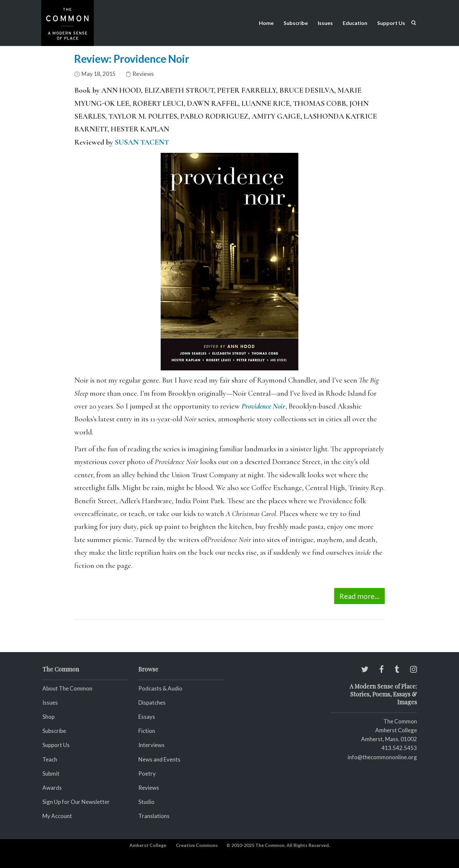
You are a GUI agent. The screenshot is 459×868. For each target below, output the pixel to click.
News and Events (159, 759)
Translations (154, 816)
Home (266, 23)
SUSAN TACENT (142, 142)
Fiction (147, 731)
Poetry (147, 774)
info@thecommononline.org (382, 757)
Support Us (391, 23)
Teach (50, 759)
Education (355, 23)
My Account (57, 816)
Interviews (151, 745)
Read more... (359, 596)
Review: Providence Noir (132, 59)
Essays (147, 717)
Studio (146, 802)
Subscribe (296, 23)
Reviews (143, 74)
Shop (48, 717)
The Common (400, 721)
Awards (52, 788)
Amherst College (148, 845)
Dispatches (152, 703)
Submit (51, 774)
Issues (325, 23)
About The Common (67, 688)
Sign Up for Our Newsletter (76, 802)
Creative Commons (197, 845)
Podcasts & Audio (160, 688)
